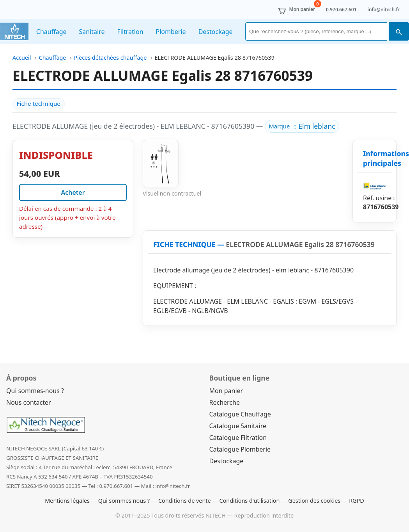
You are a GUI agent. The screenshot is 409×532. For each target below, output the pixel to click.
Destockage (216, 32)
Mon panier (226, 391)
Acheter (73, 192)
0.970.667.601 (341, 10)
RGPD (357, 501)
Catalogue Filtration (238, 438)
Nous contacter (29, 402)
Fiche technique (39, 103)
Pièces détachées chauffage (111, 58)
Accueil (22, 58)
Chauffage (51, 32)
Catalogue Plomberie (240, 449)
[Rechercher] (316, 31)
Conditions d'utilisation (250, 501)
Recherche (225, 402)
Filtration (130, 32)
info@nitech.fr (384, 10)
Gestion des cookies (314, 501)
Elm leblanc (317, 126)
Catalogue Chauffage (240, 414)
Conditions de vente (185, 501)
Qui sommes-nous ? (35, 391)
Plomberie (171, 32)
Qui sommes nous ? (124, 501)
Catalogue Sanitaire (238, 426)
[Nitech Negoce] (14, 31)
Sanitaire (92, 32)
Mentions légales (67, 501)
